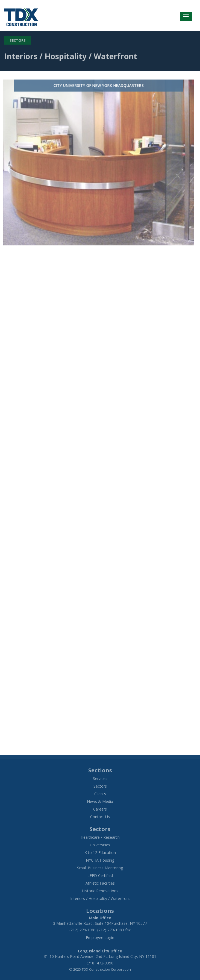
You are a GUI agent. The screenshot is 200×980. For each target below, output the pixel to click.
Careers (100, 809)
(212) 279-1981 (83, 930)
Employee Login (100, 938)
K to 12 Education (100, 853)
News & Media (100, 801)
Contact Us (100, 817)
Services (100, 778)
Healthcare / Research (100, 837)
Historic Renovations (100, 891)
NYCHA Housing (100, 860)
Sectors (18, 39)
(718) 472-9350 (100, 963)
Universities (100, 845)
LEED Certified (100, 875)
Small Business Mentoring (100, 868)
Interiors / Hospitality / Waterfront (100, 898)
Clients (100, 794)
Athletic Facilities (100, 883)
